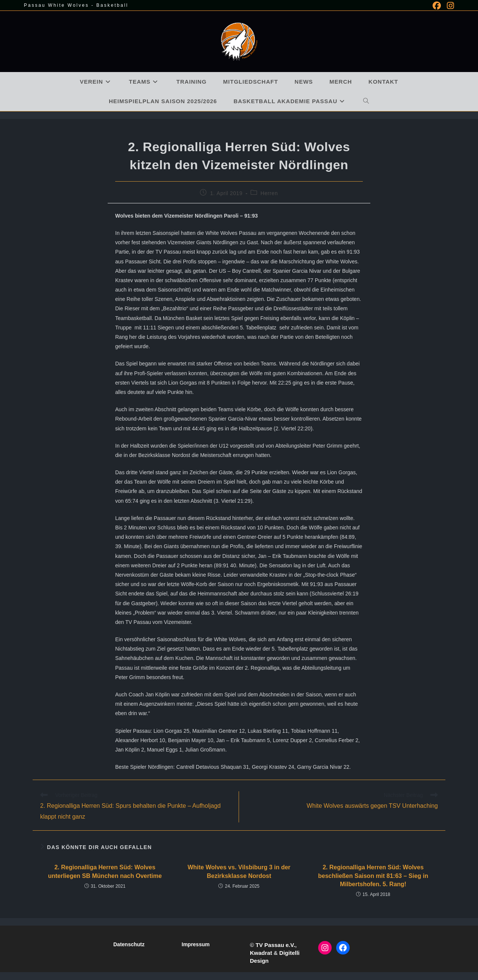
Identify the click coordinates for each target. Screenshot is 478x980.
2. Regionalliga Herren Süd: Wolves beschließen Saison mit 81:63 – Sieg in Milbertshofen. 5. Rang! (373, 876)
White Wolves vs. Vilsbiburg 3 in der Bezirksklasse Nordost (239, 871)
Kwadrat (261, 953)
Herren (269, 193)
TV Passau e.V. (275, 945)
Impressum (196, 944)
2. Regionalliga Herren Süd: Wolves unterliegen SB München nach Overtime (105, 871)
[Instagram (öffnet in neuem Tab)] (449, 6)
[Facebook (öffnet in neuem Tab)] (437, 6)
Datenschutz (129, 944)
